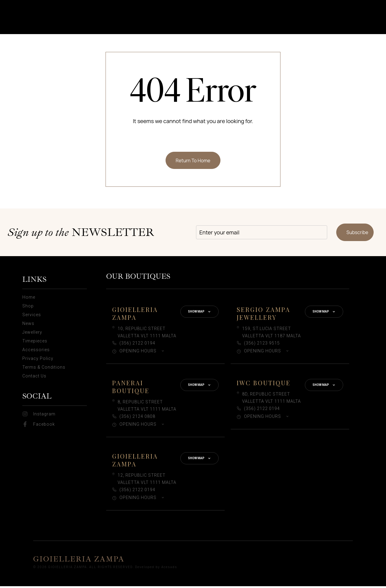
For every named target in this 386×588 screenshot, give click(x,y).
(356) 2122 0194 (137, 345)
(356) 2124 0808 (137, 418)
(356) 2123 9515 (262, 345)
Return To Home (193, 161)
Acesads (169, 569)
